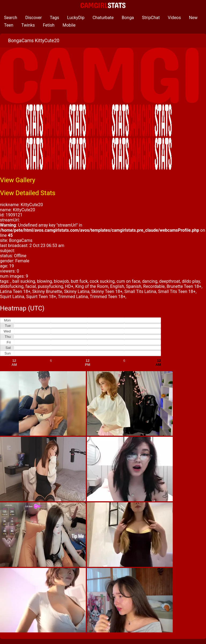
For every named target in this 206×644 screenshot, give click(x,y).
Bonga (128, 18)
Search (11, 18)
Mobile (69, 25)
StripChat (151, 18)
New (193, 18)
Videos (174, 18)
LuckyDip (76, 18)
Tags (55, 18)
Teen (9, 25)
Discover (34, 18)
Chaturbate (103, 18)
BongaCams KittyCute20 (34, 41)
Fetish (49, 25)
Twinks (28, 25)
